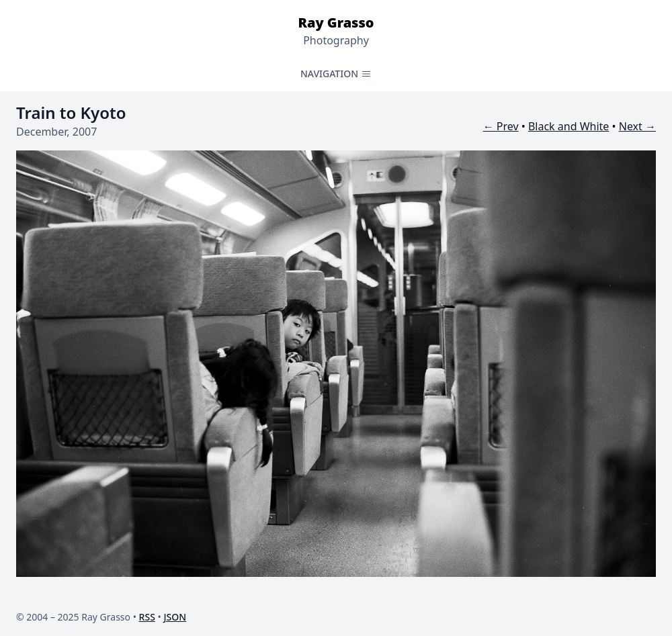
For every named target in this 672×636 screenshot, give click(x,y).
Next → (637, 126)
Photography (336, 40)
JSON (175, 617)
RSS (147, 617)
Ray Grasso (336, 22)
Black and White (569, 126)
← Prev (501, 126)
